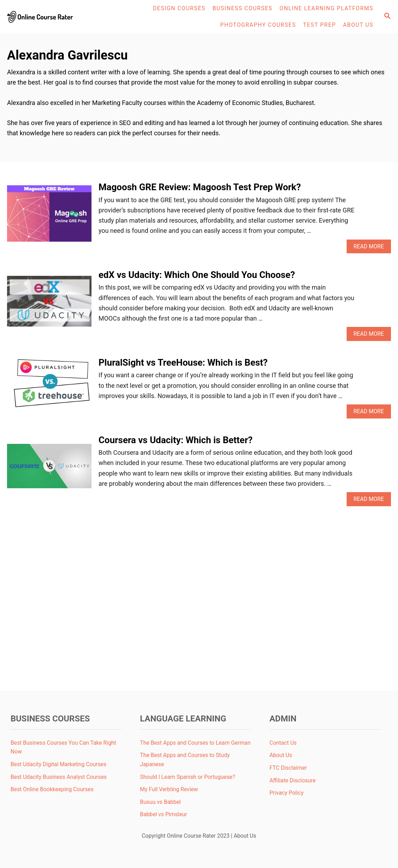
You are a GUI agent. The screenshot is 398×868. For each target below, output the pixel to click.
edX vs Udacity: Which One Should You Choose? (197, 275)
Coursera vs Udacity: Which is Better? (176, 440)
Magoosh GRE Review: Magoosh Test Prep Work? (200, 187)
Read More (371, 248)
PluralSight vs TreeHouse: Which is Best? (183, 362)
